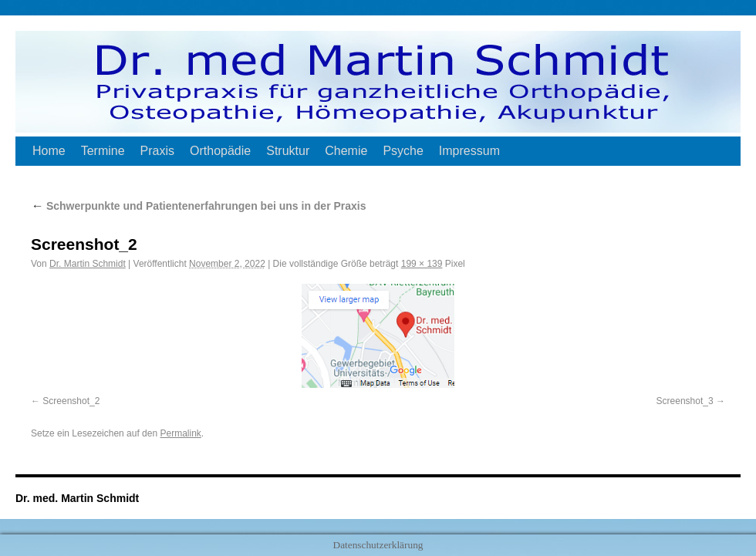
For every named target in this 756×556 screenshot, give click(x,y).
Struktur (288, 151)
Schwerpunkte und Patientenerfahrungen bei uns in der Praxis (199, 206)
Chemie (346, 151)
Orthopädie (220, 151)
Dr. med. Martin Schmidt (77, 498)
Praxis (157, 151)
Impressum (469, 151)
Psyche (403, 151)
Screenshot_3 (685, 401)
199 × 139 (422, 264)
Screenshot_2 (71, 401)
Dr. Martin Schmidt (88, 264)
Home (49, 151)
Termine (103, 151)
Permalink (180, 433)
